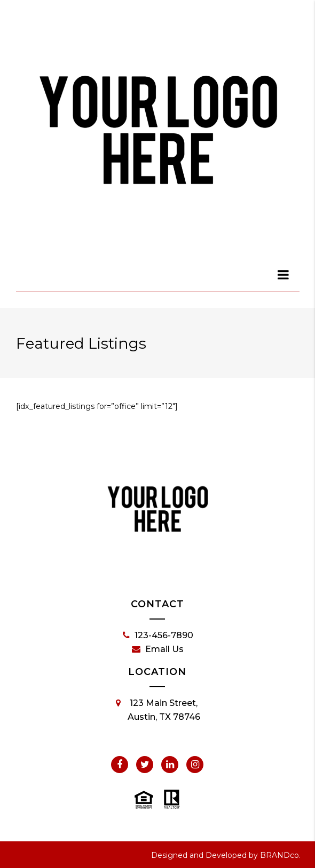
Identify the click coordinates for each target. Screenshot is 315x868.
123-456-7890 (158, 636)
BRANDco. (280, 855)
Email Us (158, 649)
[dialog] (284, 275)
